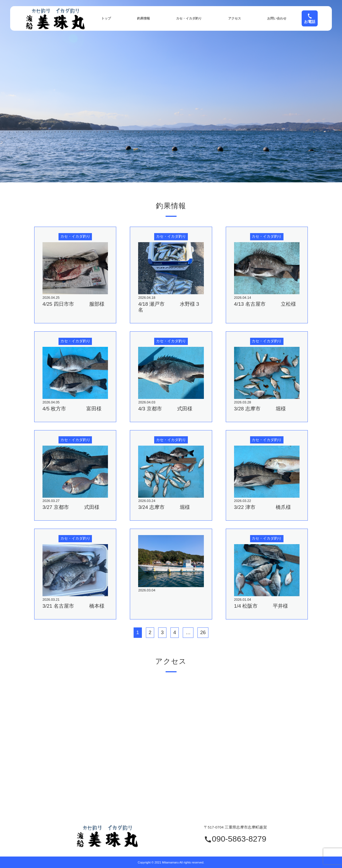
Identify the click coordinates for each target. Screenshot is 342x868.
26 (203, 632)
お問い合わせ (277, 18)
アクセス (235, 18)
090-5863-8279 (235, 839)
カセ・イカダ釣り (189, 18)
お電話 (310, 18)
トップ (106, 18)
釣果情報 (143, 18)
